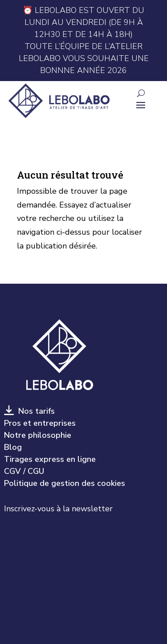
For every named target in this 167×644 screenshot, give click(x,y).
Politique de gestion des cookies (65, 483)
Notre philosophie (38, 435)
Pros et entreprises (40, 423)
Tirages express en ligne (50, 459)
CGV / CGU (24, 471)
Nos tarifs (34, 411)
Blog (13, 447)
